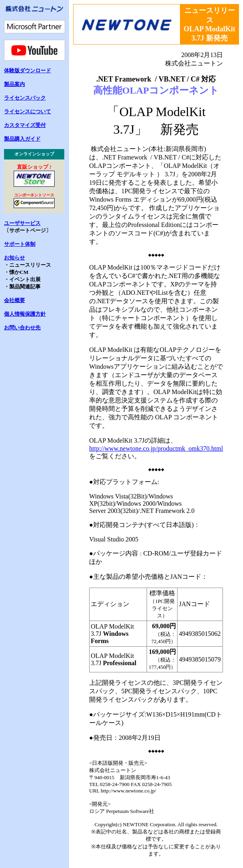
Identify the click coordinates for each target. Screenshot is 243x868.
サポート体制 (20, 244)
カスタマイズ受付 (25, 125)
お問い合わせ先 (22, 328)
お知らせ (14, 258)
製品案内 (14, 84)
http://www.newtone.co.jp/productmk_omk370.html (156, 448)
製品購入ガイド (22, 139)
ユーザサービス (22, 223)
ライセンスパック (25, 98)
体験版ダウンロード (28, 70)
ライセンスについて (28, 111)
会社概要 (14, 300)
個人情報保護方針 (25, 314)
